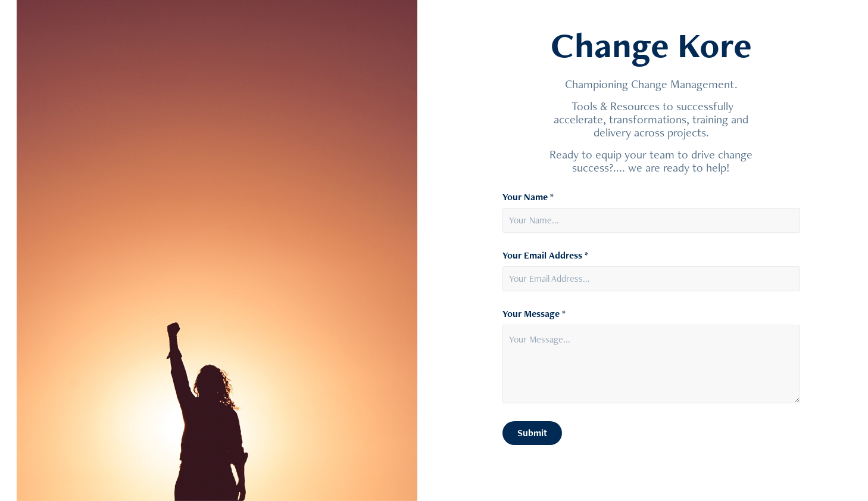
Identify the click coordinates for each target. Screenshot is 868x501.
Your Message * (534, 314)
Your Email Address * (545, 256)
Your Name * (528, 197)
